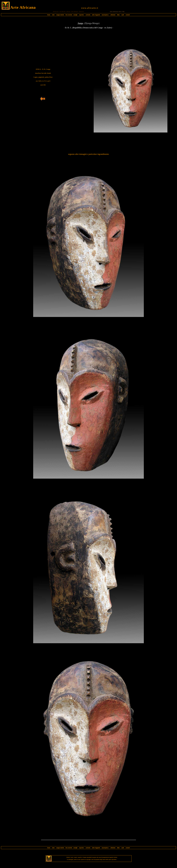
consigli (75, 15)
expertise (81, 15)
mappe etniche (60, 15)
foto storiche (69, 15)
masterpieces (105, 15)
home (49, 15)
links (118, 15)
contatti (128, 15)
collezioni (113, 15)
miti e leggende (96, 15)
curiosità (88, 15)
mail (123, 15)
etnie (53, 15)
